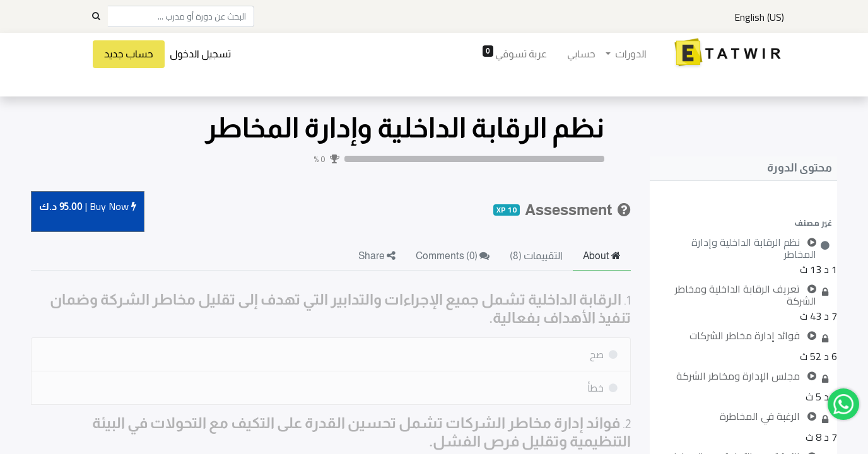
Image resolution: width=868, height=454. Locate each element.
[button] (743, 223)
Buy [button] (88, 207)
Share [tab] (377, 256)
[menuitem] (579, 54)
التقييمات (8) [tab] (536, 256)
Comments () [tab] (453, 256)
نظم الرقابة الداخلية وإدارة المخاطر (405, 128)
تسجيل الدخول (202, 54)
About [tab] (602, 256)
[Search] (96, 16)
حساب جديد (130, 54)
